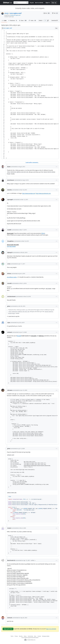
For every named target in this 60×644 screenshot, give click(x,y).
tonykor (9, 528)
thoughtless (10, 241)
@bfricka (41, 336)
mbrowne (10, 390)
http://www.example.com (29, 193)
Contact (39, 636)
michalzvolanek (11, 296)
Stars (23, 21)
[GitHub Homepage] (25, 640)
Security (21, 636)
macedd (9, 283)
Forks (32, 21)
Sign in (48, 3)
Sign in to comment (51, 629)
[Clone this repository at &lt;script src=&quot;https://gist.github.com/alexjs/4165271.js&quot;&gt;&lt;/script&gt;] (45, 21)
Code (4, 20)
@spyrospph (10, 233)
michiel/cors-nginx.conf (15, 15)
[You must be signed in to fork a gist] (55, 13)
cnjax (9, 323)
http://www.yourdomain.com (43, 193)
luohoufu (10, 618)
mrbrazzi (10, 332)
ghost (9, 306)
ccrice (9, 264)
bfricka (9, 274)
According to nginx (12, 277)
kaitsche (9, 190)
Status (25, 636)
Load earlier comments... (32, 163)
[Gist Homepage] (8, 3)
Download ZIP (55, 20)
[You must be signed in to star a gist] (47, 13)
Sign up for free (8, 629)
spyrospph (10, 200)
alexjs (6, 13)
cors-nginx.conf (16, 13)
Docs (35, 636)
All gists (32, 3)
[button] (48, 21)
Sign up (54, 3)
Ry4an (9, 167)
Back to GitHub (39, 3)
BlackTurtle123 (11, 560)
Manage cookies (46, 636)
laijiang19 (10, 252)
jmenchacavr (11, 180)
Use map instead (11, 246)
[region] (30, 94)
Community (30, 636)
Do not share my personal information (30, 638)
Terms (12, 636)
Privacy (16, 636)
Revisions (13, 21)
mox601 (9, 230)
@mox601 (16, 245)
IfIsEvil (43, 233)
